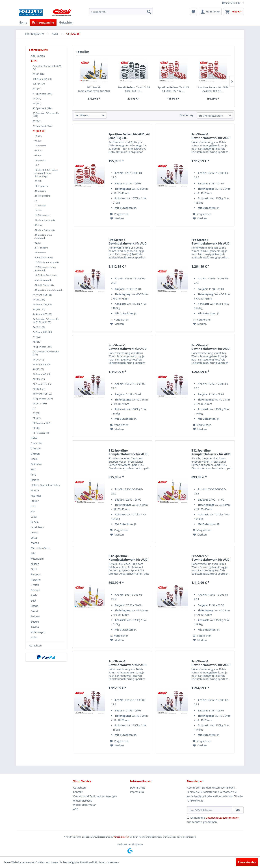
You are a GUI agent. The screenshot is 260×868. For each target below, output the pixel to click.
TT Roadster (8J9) (41, 433)
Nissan (35, 564)
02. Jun (38, 243)
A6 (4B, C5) (38, 369)
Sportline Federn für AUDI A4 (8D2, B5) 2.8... (213, 89)
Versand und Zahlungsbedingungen (95, 796)
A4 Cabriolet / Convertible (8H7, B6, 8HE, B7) (46, 321)
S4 (36, 201)
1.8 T (37, 165)
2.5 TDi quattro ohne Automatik (45, 269)
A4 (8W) (37, 337)
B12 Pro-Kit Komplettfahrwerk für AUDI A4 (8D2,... (94, 89)
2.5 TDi (38, 181)
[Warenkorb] (233, 12)
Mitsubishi (37, 559)
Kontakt (78, 792)
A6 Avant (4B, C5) (42, 374)
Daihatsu (36, 464)
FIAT (33, 469)
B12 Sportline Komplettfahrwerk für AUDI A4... (128, 452)
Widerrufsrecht (82, 801)
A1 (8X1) (37, 89)
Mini (34, 553)
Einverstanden (247, 862)
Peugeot (36, 574)
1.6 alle (38, 136)
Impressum (137, 792)
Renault (36, 590)
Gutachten (35, 645)
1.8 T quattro (41, 186)
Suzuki (35, 622)
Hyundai (36, 496)
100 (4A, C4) (39, 84)
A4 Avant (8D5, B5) (42, 295)
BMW (34, 438)
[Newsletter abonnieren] (238, 810)
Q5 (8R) (36, 413)
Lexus (34, 532)
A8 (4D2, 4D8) (40, 404)
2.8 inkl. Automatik (44, 285)
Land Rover (38, 527)
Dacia (34, 459)
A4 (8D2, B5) (39, 131)
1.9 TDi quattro (42, 215)
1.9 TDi (38, 210)
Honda (35, 490)
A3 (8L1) (37, 99)
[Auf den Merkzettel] (117, 218)
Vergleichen (119, 214)
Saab (34, 595)
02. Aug (38, 225)
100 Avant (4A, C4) (42, 79)
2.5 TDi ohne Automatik (47, 262)
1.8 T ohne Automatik (46, 275)
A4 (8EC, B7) (39, 309)
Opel (34, 569)
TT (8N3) (37, 418)
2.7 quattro (40, 206)
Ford (34, 475)
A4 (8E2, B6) (39, 300)
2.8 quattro (40, 191)
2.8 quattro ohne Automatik (43, 236)
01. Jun (38, 141)
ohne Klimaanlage (44, 257)
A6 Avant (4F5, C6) (42, 384)
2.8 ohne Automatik (45, 220)
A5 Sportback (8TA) (43, 347)
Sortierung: (187, 115)
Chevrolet (37, 443)
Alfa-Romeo (38, 56)
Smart (34, 611)
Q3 (34, 408)
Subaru (35, 616)
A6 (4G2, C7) (39, 389)
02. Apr (38, 155)
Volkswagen (38, 632)
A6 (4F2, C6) (39, 379)
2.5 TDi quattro (42, 196)
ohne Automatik (43, 280)
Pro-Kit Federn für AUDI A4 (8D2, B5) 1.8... (134, 89)
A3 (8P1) (37, 103)
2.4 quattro (40, 160)
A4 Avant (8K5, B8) (42, 332)
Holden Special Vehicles (45, 485)
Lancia (35, 522)
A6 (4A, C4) (38, 360)
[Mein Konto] (210, 12)
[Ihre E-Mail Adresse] (210, 810)
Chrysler (36, 448)
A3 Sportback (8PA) (43, 108)
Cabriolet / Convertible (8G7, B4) (47, 68)
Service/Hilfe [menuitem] (232, 3)
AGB (76, 809)
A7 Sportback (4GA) (43, 399)
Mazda (35, 543)
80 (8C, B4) (38, 74)
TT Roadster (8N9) (42, 423)
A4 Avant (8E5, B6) (42, 305)
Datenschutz (138, 788)
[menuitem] (121, 12)
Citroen (35, 454)
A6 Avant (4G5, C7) (42, 394)
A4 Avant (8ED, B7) (42, 314)
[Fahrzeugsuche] (43, 22)
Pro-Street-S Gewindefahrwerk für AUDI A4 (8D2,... (211, 136)
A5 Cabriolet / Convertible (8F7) (46, 353)
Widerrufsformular (84, 805)
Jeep (33, 506)
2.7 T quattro (41, 248)
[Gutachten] (66, 22)
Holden (35, 480)
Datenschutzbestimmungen (222, 818)
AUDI (34, 61)
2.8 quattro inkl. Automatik (48, 290)
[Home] (23, 22)
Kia (33, 511)
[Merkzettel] (193, 12)
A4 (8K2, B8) (39, 327)
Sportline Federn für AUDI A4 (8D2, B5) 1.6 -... (173, 89)
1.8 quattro (40, 146)
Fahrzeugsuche (38, 50)
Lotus (34, 538)
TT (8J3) (36, 428)
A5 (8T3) (37, 342)
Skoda (35, 606)
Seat (33, 601)
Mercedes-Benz (40, 548)
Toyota (35, 627)
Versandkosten (121, 837)
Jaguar (35, 501)
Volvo (34, 637)
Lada (34, 517)
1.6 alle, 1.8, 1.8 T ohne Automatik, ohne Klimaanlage (46, 173)
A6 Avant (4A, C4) (42, 364)
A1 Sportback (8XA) (43, 94)
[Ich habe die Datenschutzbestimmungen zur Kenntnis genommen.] (188, 817)
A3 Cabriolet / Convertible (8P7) (46, 115)
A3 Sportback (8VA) (43, 126)
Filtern (82, 115)
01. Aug (38, 150)
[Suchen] (149, 12)
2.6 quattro (40, 253)
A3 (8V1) (37, 121)
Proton (35, 585)
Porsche (36, 580)
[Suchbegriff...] (121, 12)
